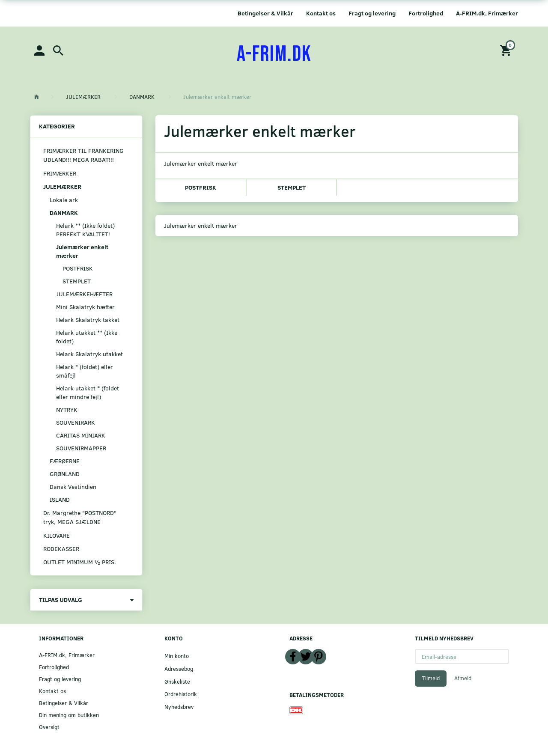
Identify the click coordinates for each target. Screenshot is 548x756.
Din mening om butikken (69, 715)
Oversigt (49, 727)
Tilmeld (431, 678)
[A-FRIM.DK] (274, 54)
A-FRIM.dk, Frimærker (487, 13)
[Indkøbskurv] (507, 50)
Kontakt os (321, 13)
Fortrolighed (426, 13)
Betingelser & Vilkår (265, 13)
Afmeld (463, 678)
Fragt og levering (372, 13)
